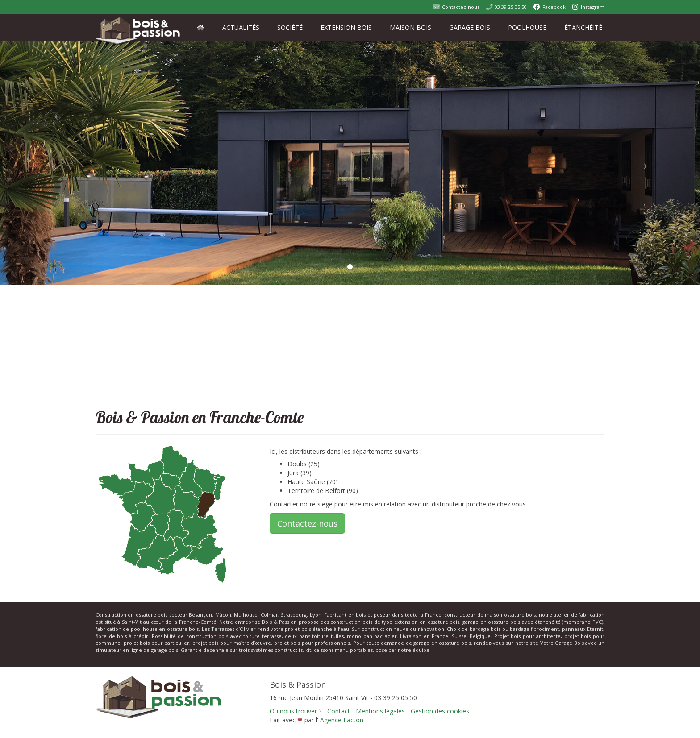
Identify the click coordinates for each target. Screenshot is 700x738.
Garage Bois (470, 27)
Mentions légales (381, 711)
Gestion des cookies (440, 711)
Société (290, 27)
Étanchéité (583, 27)
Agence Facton (342, 720)
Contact (339, 711)
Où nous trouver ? (296, 711)
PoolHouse (527, 27)
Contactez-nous (307, 523)
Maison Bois (410, 27)
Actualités (241, 27)
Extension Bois (346, 27)
